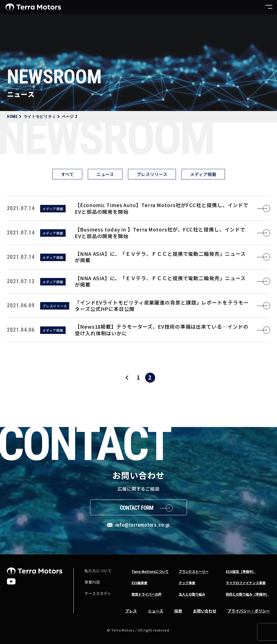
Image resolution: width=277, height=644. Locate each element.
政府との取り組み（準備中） (247, 594)
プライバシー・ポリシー (249, 611)
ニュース (105, 174)
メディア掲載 (203, 174)
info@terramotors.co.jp (143, 525)
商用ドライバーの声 (147, 594)
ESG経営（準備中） (241, 571)
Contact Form (137, 508)
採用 (178, 611)
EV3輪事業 (139, 583)
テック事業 (187, 583)
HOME (12, 117)
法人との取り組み (192, 594)
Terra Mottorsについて (150, 571)
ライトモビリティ (40, 117)
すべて (67, 174)
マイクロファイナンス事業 (246, 583)
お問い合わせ (205, 611)
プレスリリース (152, 174)
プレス (131, 611)
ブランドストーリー (194, 571)
